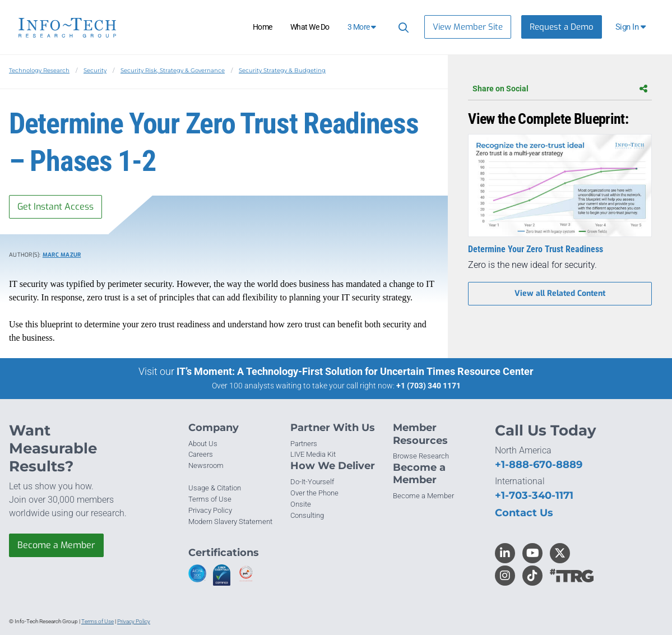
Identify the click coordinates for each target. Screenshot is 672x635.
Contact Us (524, 513)
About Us (203, 444)
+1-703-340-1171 (534, 495)
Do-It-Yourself (312, 482)
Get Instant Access (55, 207)
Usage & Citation (215, 488)
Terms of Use (210, 499)
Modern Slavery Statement (230, 522)
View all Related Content (560, 293)
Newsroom (206, 465)
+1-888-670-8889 (539, 465)
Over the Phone (314, 493)
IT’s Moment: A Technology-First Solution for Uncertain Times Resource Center (355, 371)
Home (263, 27)
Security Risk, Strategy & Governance (173, 70)
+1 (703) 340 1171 (428, 386)
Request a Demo (562, 27)
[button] (631, 27)
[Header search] (402, 27)
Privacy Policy (210, 510)
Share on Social (560, 89)
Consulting (307, 515)
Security (95, 70)
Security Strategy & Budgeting (282, 70)
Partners (304, 444)
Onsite (301, 504)
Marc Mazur (62, 255)
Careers (201, 454)
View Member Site (468, 27)
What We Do (310, 27)
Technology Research (39, 70)
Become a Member (56, 545)
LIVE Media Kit (313, 454)
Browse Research (421, 456)
